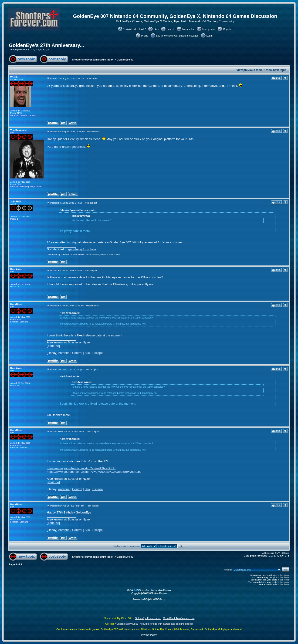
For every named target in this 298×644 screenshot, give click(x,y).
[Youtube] (53, 346)
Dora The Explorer (142, 624)
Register (228, 29)
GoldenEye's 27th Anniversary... (46, 45)
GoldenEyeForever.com (148, 618)
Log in (210, 36)
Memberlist (188, 29)
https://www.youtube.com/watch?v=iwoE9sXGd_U (81, 468)
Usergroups (209, 29)
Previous (25, 50)
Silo (87, 353)
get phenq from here (82, 249)
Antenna (64, 353)
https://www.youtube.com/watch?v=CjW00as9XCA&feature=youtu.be (94, 472)
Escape (98, 353)
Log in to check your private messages (177, 36)
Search (170, 29)
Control (77, 353)
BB (146, 599)
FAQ (156, 29)
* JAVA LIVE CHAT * (135, 29)
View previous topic (249, 70)
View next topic (276, 70)
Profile (145, 36)
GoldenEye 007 (126, 60)
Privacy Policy (149, 635)
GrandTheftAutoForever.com (179, 618)
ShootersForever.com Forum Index (93, 60)
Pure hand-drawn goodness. (66, 147)
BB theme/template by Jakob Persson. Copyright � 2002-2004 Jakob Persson (149, 592)
